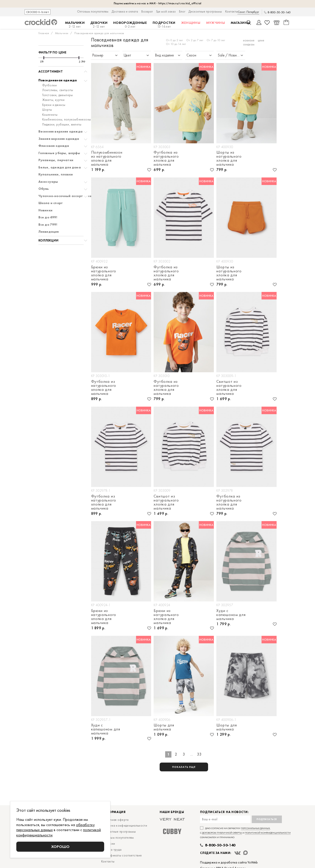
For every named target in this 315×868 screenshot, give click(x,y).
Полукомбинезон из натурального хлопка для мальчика (107, 158)
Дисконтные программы (205, 11)
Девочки (99, 25)
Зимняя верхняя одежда (59, 139)
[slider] (44, 58)
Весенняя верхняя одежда (61, 132)
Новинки (45, 210)
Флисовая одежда (54, 146)
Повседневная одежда (58, 80)
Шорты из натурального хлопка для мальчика (229, 158)
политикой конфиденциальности (268, 833)
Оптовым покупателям (93, 11)
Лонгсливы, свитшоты (58, 90)
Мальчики (75, 25)
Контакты (232, 11)
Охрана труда (111, 850)
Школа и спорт (51, 203)
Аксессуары (48, 182)
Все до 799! (48, 225)
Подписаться (267, 819)
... (192, 754)
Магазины (240, 23)
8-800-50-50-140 (279, 12)
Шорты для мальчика (164, 727)
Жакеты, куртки (53, 100)
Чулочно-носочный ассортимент (66, 196)
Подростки (164, 25)
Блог (182, 11)
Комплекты (50, 115)
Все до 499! (48, 217)
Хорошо (60, 847)
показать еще (184, 767)
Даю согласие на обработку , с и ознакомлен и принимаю (245, 833)
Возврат (147, 11)
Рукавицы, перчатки (56, 160)
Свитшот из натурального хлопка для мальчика (229, 388)
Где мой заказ (166, 11)
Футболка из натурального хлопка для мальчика (166, 158)
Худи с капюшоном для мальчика (231, 615)
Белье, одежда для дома (60, 167)
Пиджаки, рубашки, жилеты (62, 125)
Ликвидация (49, 232)
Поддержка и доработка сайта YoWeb (229, 862)
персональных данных (255, 828)
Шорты (47, 110)
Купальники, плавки (56, 174)
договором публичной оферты (222, 833)
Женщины (191, 23)
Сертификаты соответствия (121, 855)
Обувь (44, 189)
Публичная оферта (115, 820)
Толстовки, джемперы (58, 95)
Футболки (50, 85)
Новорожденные (130, 25)
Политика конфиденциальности (124, 825)
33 (199, 754)
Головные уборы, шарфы (59, 153)
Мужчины (215, 23)
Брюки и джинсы (54, 105)
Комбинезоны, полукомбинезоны (67, 119)
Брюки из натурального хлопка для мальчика (104, 273)
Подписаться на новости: (224, 812)
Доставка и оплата (125, 11)
